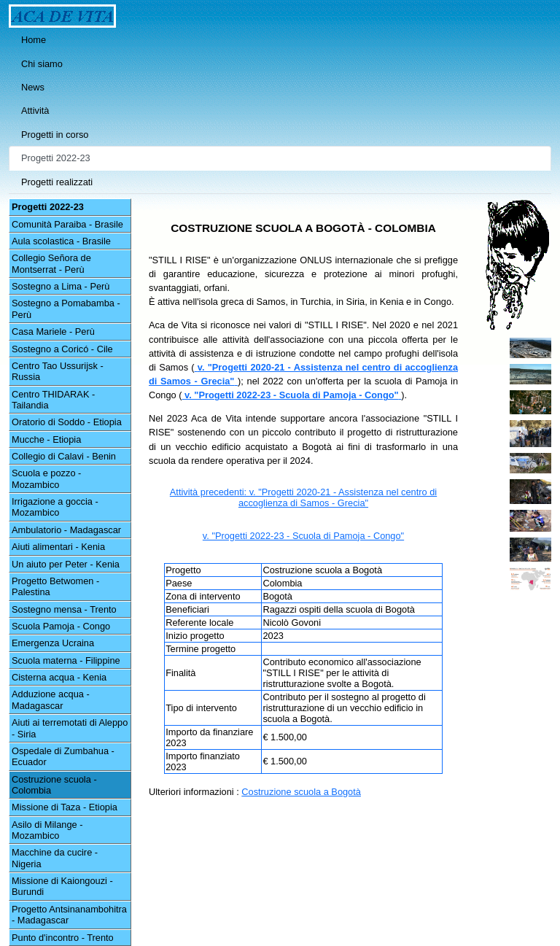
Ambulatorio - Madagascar (66, 530)
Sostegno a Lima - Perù (61, 286)
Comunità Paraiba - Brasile (67, 224)
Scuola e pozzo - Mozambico (46, 478)
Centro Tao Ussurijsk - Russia (58, 371)
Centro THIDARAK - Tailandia (53, 400)
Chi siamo (42, 64)
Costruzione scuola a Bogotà (301, 792)
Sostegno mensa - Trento (64, 609)
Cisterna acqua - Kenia (59, 677)
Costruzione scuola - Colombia (54, 785)
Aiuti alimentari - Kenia (58, 547)
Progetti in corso (55, 135)
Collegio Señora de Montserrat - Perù (51, 263)
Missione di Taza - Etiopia (65, 807)
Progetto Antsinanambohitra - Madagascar (69, 915)
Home (34, 40)
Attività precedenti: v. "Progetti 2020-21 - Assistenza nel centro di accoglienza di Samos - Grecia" (303, 497)
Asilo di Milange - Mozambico (47, 830)
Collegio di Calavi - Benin (64, 456)
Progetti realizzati (57, 182)
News (33, 87)
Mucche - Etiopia (46, 439)
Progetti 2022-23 (56, 158)
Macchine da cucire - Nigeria (55, 858)
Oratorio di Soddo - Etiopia (67, 422)
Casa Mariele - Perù (53, 332)
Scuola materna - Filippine (66, 660)
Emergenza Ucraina (53, 643)
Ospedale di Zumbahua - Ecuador (63, 756)
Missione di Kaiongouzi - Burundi (62, 886)
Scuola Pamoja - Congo (61, 626)
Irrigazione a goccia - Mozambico (55, 507)
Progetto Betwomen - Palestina (55, 586)
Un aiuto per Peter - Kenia (66, 564)
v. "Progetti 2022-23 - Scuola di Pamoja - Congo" (303, 536)
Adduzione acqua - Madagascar (51, 699)
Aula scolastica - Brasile (61, 241)
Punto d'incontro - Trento (63, 938)
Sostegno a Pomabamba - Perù (66, 309)
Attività (35, 111)
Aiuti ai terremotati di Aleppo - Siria (70, 728)
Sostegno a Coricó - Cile (62, 349)
